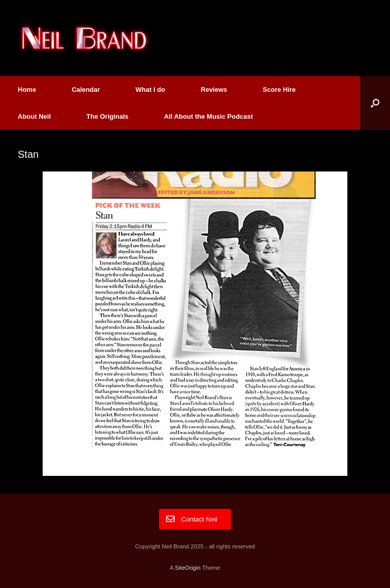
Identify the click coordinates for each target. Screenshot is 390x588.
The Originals (107, 116)
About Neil (34, 116)
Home (27, 90)
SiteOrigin (188, 568)
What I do (151, 90)
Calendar (86, 90)
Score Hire (279, 90)
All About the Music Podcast (208, 116)
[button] (375, 103)
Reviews (214, 90)
